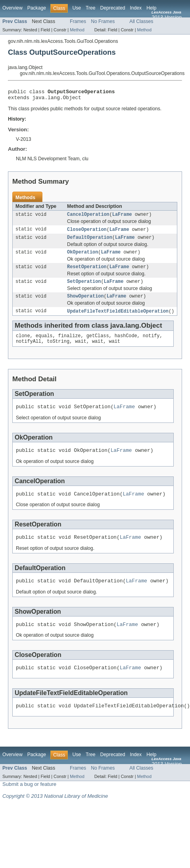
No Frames (103, 21)
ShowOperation (85, 303)
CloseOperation (87, 233)
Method (77, 30)
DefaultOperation (90, 242)
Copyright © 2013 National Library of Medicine (55, 815)
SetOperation (84, 288)
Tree (91, 8)
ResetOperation (87, 273)
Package (37, 8)
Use (77, 8)
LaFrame (122, 217)
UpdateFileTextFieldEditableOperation (118, 319)
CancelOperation (88, 217)
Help (151, 8)
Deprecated (113, 8)
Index (136, 8)
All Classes (141, 21)
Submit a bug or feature (29, 803)
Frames (78, 21)
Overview (12, 8)
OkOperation (83, 257)
